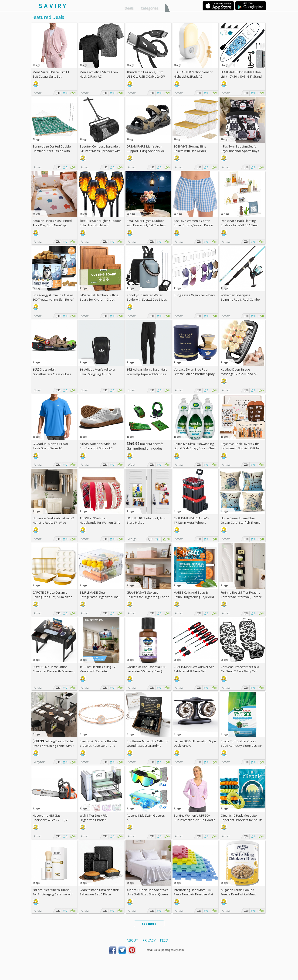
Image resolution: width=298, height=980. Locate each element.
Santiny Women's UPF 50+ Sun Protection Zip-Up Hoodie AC (195, 820)
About (132, 940)
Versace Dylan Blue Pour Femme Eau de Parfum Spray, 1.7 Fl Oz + (195, 374)
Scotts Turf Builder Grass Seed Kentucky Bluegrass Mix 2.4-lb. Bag (242, 746)
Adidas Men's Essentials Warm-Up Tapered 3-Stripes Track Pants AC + (147, 374)
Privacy (149, 940)
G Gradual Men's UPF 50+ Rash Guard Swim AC (50, 446)
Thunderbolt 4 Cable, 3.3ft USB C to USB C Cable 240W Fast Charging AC (146, 76)
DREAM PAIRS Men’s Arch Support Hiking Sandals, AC (146, 149)
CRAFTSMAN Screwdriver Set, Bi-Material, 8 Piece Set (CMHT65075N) (194, 671)
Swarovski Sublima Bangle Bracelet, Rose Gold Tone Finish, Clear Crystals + (98, 746)
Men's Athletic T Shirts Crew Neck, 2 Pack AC (99, 74)
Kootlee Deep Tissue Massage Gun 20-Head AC (239, 372)
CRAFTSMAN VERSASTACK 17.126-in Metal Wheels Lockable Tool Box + (192, 523)
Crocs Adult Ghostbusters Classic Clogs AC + (52, 374)
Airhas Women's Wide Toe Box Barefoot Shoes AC (98, 446)
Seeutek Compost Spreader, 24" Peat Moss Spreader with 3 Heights (100, 151)
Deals (129, 8)
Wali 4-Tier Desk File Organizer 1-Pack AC (94, 818)
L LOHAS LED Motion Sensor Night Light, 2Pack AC (193, 74)
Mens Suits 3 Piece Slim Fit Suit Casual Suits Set (51, 74)
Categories (150, 8)
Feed (164, 940)
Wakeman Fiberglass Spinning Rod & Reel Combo (240, 297)
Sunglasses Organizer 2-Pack (194, 295)
